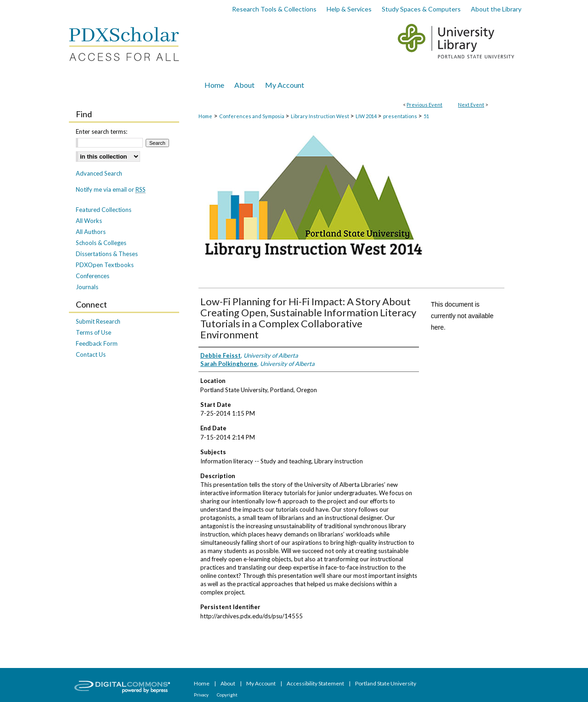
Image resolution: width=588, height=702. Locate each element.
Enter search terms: (102, 131)
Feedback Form (97, 343)
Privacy (202, 695)
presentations (401, 116)
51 (426, 116)
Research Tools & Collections (274, 9)
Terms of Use (93, 332)
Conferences (93, 276)
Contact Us (91, 354)
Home (205, 116)
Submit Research (98, 321)
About (228, 683)
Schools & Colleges (101, 243)
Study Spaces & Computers (421, 9)
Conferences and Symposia (252, 116)
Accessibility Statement (316, 683)
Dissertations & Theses (107, 254)
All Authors (91, 232)
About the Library (496, 9)
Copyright (227, 695)
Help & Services (349, 9)
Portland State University (386, 683)
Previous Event (424, 105)
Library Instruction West (320, 116)
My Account (261, 683)
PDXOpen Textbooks (105, 265)
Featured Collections (104, 210)
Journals (87, 287)
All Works (89, 221)
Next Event (471, 105)
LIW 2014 (367, 116)
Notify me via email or (111, 189)
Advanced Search (99, 173)
